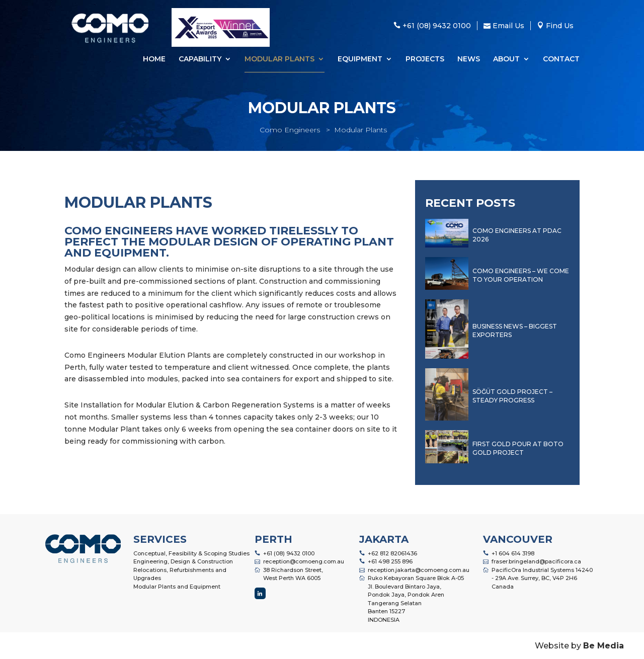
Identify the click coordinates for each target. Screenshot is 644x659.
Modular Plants (279, 59)
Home (154, 59)
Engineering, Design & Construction (183, 561)
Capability (200, 59)
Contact (561, 59)
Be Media (603, 646)
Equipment (360, 59)
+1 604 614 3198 (513, 553)
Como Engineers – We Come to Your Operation (521, 275)
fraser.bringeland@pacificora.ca (536, 561)
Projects (425, 59)
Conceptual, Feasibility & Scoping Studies (191, 553)
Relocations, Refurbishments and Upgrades (180, 574)
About (506, 59)
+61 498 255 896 (390, 561)
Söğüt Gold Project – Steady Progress (512, 396)
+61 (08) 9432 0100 (289, 553)
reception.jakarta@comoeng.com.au (419, 570)
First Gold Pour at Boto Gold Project (518, 448)
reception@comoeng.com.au (304, 561)
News (469, 59)
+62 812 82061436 (392, 553)
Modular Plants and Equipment (177, 587)
